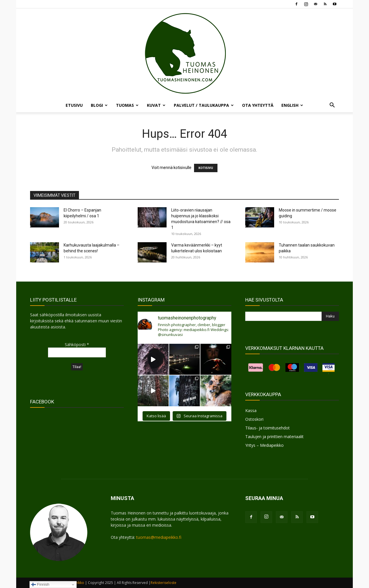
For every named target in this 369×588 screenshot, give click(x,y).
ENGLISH (292, 105)
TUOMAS (127, 105)
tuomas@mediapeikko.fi (159, 537)
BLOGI (99, 105)
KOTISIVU (206, 168)
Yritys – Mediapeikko (264, 445)
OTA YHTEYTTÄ (258, 105)
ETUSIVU (74, 105)
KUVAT (156, 105)
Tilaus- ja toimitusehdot (267, 428)
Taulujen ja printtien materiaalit (274, 437)
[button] (332, 106)
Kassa (251, 410)
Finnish (40, 585)
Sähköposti (77, 344)
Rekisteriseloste (164, 583)
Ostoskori (254, 419)
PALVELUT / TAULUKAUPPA (204, 105)
